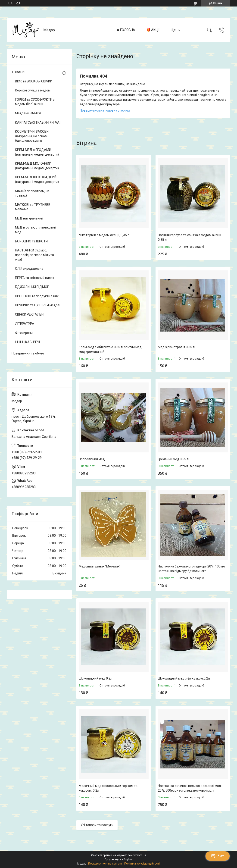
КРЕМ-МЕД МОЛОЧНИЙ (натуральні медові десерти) (37, 166)
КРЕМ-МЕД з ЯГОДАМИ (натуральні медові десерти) (37, 152)
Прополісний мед (92, 459)
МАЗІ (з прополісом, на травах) (32, 193)
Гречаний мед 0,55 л (173, 459)
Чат (218, 856)
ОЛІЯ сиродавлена (29, 269)
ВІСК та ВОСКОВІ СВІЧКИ (34, 81)
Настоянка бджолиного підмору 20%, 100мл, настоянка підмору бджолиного (192, 569)
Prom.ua (141, 855)
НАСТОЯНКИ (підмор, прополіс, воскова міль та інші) (34, 255)
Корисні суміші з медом (33, 90)
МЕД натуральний (29, 218)
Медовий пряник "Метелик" (100, 566)
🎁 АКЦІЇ (153, 30)
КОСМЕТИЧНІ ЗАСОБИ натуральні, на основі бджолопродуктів (32, 136)
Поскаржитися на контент (105, 864)
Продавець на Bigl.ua (119, 859)
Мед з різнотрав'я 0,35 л (176, 347)
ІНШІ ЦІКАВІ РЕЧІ (27, 342)
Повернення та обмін (28, 353)
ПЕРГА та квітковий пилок (35, 278)
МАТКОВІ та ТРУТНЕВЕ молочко (33, 207)
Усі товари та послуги (97, 825)
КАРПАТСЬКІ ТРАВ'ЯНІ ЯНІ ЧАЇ (38, 122)
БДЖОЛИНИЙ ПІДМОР (32, 287)
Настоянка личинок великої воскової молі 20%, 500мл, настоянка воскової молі (190, 788)
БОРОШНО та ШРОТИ (31, 241)
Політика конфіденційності (142, 864)
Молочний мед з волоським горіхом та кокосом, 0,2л (108, 788)
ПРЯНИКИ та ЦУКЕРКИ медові (38, 305)
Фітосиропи (24, 333)
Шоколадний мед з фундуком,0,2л (184, 678)
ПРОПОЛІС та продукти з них (37, 296)
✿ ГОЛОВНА (126, 30)
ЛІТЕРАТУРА (25, 324)
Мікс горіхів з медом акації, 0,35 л (104, 235)
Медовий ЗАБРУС (29, 113)
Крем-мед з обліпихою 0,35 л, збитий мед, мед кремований (111, 349)
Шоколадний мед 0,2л (95, 678)
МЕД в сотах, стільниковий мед (36, 230)
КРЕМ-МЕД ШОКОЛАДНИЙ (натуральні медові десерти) (37, 179)
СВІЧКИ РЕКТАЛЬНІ (30, 314)
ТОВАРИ (18, 72)
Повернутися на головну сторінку (105, 110)
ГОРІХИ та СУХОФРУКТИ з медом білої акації (35, 102)
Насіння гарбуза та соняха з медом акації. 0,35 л (190, 237)
